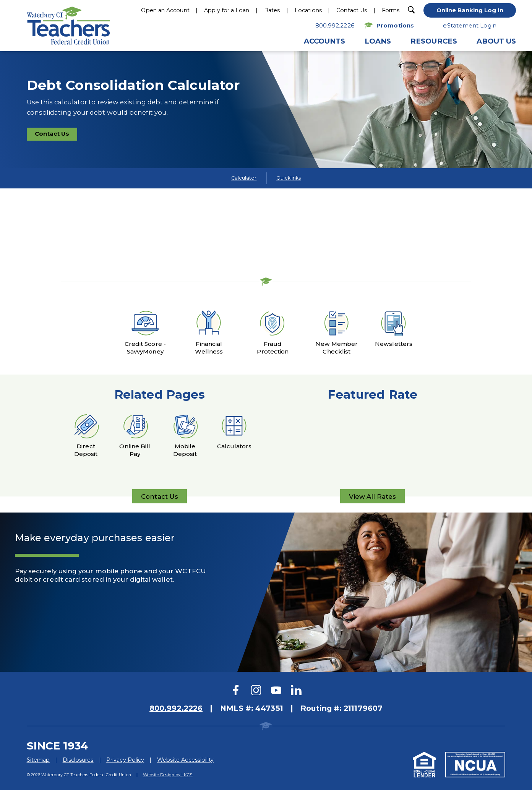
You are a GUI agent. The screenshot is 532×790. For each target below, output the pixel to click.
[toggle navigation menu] (481, 11)
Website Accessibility (186, 760)
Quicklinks (289, 178)
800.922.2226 (229, 77)
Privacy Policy (125, 760)
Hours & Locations (295, 77)
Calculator (244, 178)
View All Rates (372, 498)
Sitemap (38, 760)
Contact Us (56, 135)
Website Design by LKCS (168, 775)
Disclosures (78, 760)
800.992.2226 (176, 708)
